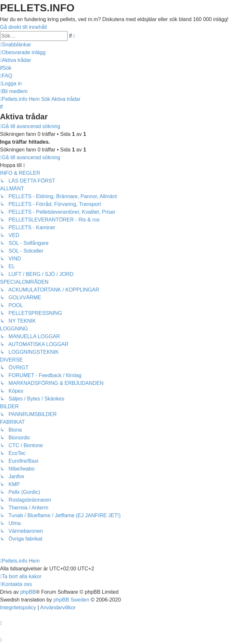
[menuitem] (23, 52)
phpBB (28, 592)
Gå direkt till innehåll (23, 27)
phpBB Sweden (71, 600)
